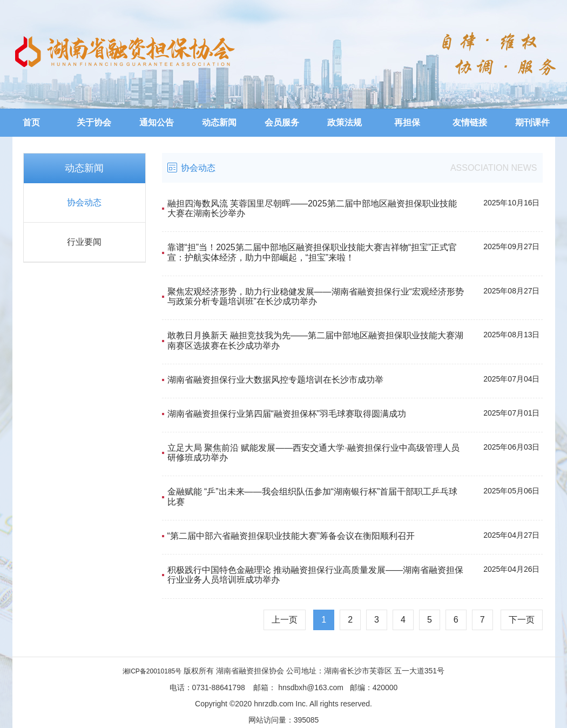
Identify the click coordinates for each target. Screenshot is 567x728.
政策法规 (345, 122)
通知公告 (157, 122)
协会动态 (84, 202)
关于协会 (94, 122)
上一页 (285, 620)
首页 (31, 122)
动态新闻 (219, 122)
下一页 (522, 620)
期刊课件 (532, 122)
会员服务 (282, 122)
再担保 (407, 122)
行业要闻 (84, 242)
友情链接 (470, 122)
